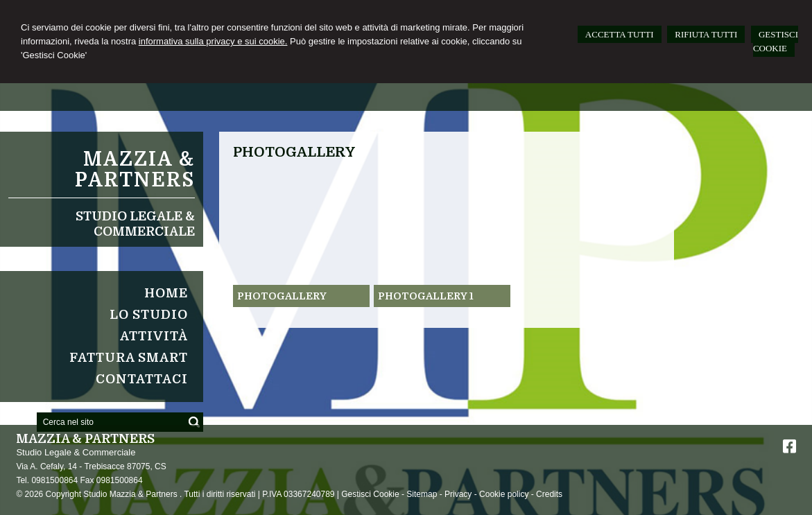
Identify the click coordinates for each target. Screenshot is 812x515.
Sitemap (422, 494)
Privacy (458, 494)
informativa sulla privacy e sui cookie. (213, 41)
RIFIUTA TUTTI (706, 34)
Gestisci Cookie (370, 494)
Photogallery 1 (426, 296)
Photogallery (282, 296)
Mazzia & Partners (135, 170)
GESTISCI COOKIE (776, 41)
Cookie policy (504, 494)
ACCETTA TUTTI (620, 34)
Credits (549, 494)
